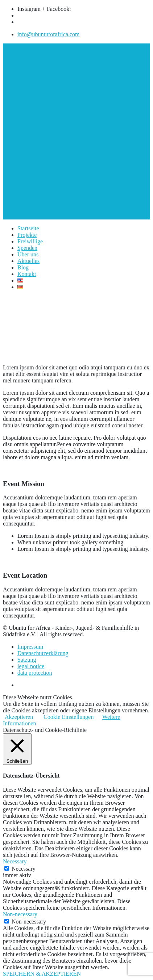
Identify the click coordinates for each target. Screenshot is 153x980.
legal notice (31, 666)
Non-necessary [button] (20, 914)
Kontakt (27, 274)
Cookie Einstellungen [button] (69, 717)
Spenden (27, 248)
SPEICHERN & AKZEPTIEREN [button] (42, 974)
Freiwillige (30, 241)
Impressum (30, 647)
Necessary (24, 869)
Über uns (28, 254)
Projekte (27, 235)
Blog (23, 267)
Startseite (28, 228)
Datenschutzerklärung (43, 653)
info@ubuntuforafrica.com (49, 34)
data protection (35, 673)
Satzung (27, 660)
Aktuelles (28, 261)
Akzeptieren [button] (19, 717)
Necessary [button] (15, 861)
